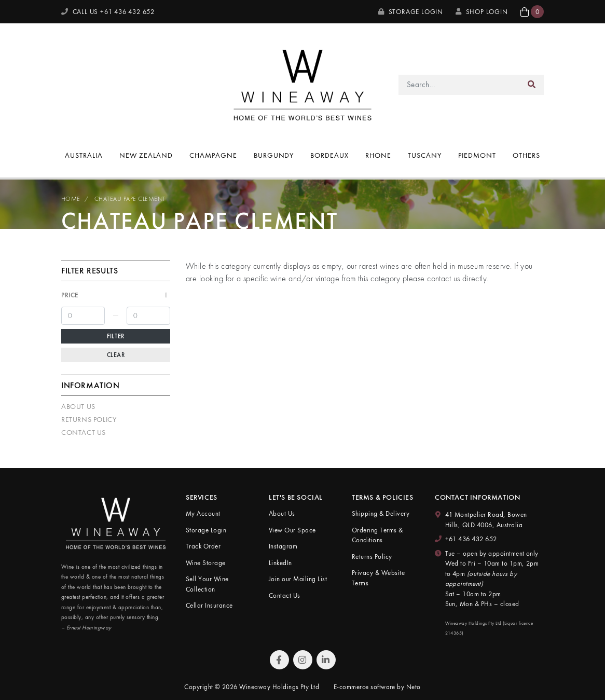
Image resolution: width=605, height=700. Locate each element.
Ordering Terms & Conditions (377, 535)
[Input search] (459, 85)
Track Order (203, 546)
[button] (532, 12)
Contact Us (84, 432)
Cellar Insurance (209, 605)
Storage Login (411, 12)
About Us (78, 406)
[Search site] (532, 85)
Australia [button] (84, 155)
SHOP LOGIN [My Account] (482, 12)
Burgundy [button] (274, 155)
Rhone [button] (378, 155)
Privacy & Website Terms (378, 578)
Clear (116, 355)
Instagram (283, 546)
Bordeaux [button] (329, 155)
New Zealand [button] (146, 155)
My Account (203, 513)
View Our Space (292, 530)
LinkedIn (280, 563)
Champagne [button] (213, 155)
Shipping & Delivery (381, 513)
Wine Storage (206, 563)
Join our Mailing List (298, 579)
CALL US (108, 12)
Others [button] (526, 155)
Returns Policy (89, 419)
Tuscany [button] (425, 155)
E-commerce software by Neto (377, 687)
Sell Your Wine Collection (207, 584)
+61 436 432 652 (471, 539)
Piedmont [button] (477, 155)
